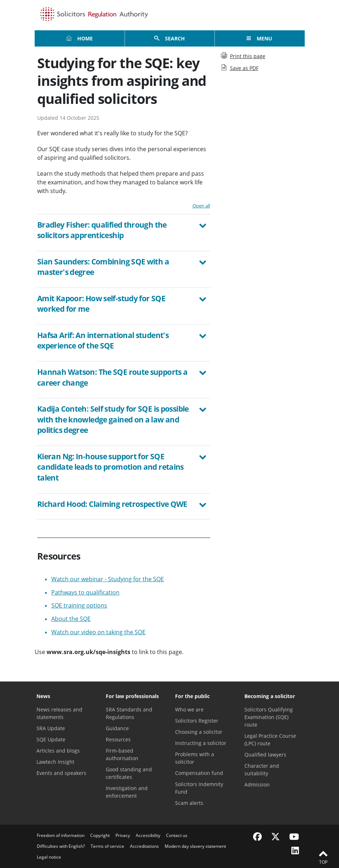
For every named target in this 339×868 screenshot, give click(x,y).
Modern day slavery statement (195, 846)
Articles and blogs (58, 751)
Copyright (100, 835)
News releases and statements (59, 713)
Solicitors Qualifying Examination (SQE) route (269, 717)
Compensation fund (199, 773)
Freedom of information (61, 835)
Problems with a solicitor (195, 758)
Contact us (177, 835)
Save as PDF (240, 68)
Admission (257, 784)
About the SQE (71, 619)
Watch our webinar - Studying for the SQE (108, 579)
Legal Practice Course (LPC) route (270, 740)
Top (323, 857)
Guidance (117, 728)
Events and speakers (61, 773)
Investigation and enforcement (127, 792)
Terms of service (107, 846)
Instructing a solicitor (201, 743)
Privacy (123, 835)
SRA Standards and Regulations (129, 713)
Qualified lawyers (265, 755)
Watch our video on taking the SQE (98, 632)
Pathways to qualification (85, 592)
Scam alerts (189, 803)
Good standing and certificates (129, 773)
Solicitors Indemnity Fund (199, 788)
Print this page (243, 56)
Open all (201, 206)
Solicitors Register (197, 721)
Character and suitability (262, 770)
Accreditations (144, 846)
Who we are (189, 709)
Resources (118, 739)
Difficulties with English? (61, 846)
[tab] (124, 233)
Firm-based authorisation (122, 754)
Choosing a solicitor (199, 732)
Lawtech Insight (55, 762)
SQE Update (51, 739)
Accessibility (148, 835)
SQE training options (79, 605)
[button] (124, 231)
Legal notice (49, 857)
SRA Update (51, 728)
